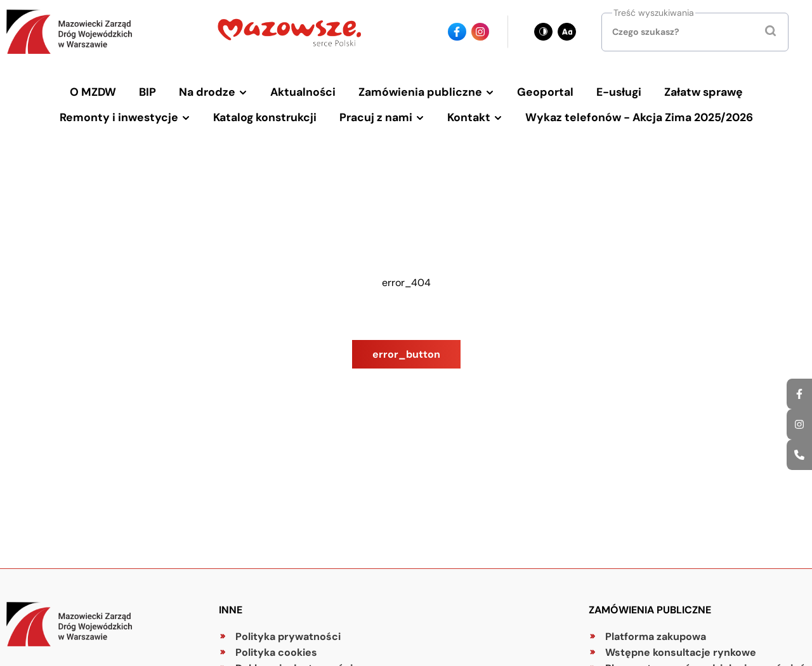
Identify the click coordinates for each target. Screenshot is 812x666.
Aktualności (303, 92)
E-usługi (619, 92)
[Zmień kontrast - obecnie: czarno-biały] (543, 32)
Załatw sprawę (704, 92)
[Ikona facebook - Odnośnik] (799, 394)
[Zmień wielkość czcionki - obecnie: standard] (567, 32)
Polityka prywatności (288, 637)
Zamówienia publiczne (420, 92)
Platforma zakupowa (656, 637)
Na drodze (207, 92)
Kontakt (469, 117)
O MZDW (93, 92)
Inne (231, 610)
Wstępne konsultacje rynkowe (681, 652)
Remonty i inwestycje (119, 117)
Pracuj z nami (376, 117)
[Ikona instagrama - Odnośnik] (799, 424)
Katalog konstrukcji (265, 117)
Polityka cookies (276, 652)
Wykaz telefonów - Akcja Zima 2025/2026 (639, 117)
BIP (147, 92)
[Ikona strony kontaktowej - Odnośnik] (799, 455)
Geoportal (545, 92)
